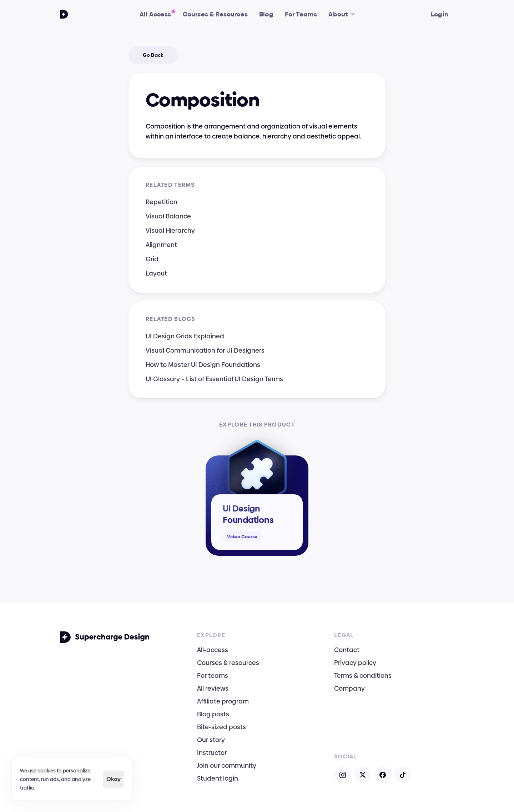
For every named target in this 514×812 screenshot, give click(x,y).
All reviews (213, 688)
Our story (211, 740)
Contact (347, 650)
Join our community (227, 765)
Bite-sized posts (221, 727)
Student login (218, 778)
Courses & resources (228, 663)
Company (349, 688)
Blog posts (213, 714)
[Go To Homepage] (64, 14)
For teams (213, 675)
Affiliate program (223, 701)
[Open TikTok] (403, 775)
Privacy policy (355, 663)
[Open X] (363, 775)
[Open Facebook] (383, 775)
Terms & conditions (363, 675)
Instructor (212, 753)
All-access (213, 650)
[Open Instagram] (343, 775)
